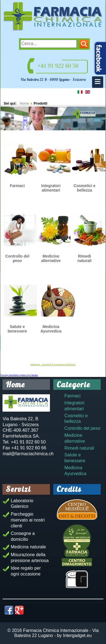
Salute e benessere (17, 329)
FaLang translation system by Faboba (19, 375)
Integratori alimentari (51, 188)
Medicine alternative (51, 258)
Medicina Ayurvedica (51, 329)
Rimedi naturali (85, 258)
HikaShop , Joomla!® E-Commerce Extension (53, 365)
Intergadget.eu (77, 635)
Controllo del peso (17, 258)
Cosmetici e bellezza (85, 188)
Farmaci (17, 186)
